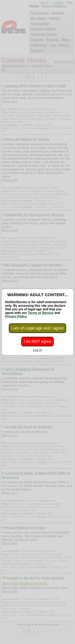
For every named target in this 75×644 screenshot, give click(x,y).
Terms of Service (41, 313)
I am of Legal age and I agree (37, 328)
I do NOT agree (37, 341)
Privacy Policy (16, 316)
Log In (37, 350)
